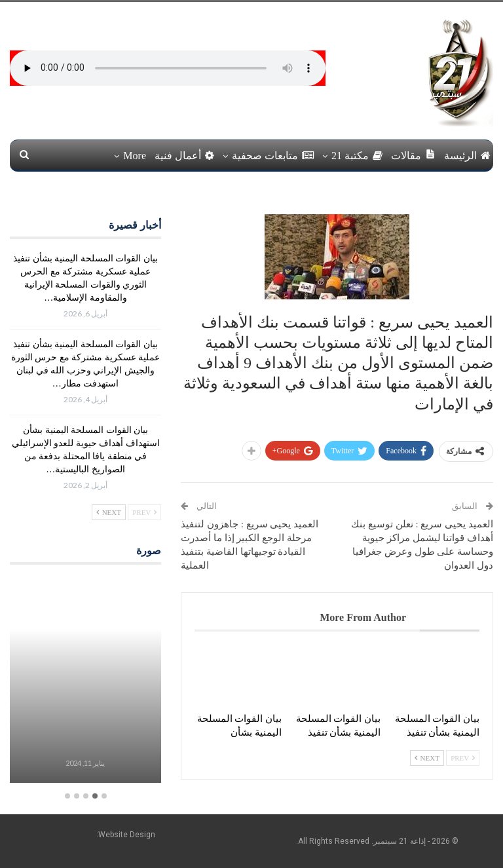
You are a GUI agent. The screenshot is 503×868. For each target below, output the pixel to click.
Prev (463, 758)
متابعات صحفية (273, 156)
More (135, 156)
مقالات (413, 155)
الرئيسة (467, 156)
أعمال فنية (184, 156)
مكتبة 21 (357, 156)
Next (427, 758)
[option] (85, 682)
